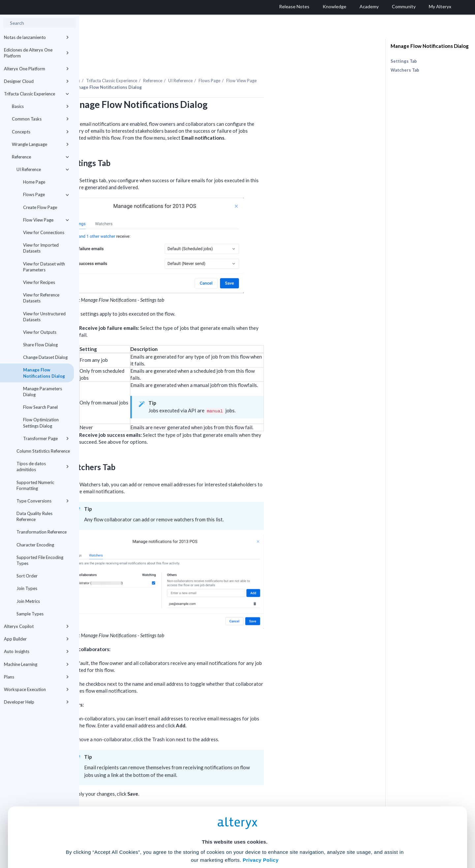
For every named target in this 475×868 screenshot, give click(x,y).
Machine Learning (36, 664)
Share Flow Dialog (40, 345)
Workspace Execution (36, 689)
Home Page (34, 182)
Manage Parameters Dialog (43, 392)
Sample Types (30, 614)
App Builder (36, 639)
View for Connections (44, 232)
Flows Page (46, 194)
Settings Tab (404, 61)
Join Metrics (28, 601)
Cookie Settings (235, 819)
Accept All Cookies (188, 839)
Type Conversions (43, 501)
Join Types (27, 588)
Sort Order (27, 576)
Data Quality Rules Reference (34, 516)
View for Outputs (40, 332)
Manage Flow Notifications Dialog (44, 373)
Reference (40, 157)
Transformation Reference (42, 532)
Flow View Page (46, 220)
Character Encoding (35, 545)
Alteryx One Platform (36, 69)
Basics (40, 106)
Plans (36, 677)
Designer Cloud (36, 81)
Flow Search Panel (40, 407)
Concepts (40, 132)
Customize (288, 839)
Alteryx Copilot (36, 626)
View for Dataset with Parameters (44, 267)
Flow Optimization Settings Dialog (41, 423)
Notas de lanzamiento (36, 37)
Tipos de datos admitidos (43, 467)
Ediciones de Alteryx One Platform (36, 53)
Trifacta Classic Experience (36, 94)
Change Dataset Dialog (45, 357)
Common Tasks (40, 119)
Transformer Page (46, 438)
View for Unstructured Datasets (44, 317)
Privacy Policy (261, 801)
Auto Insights (36, 651)
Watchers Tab (405, 70)
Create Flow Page (40, 207)
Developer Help (36, 702)
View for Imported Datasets (41, 248)
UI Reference (43, 169)
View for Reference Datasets (41, 298)
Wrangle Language (40, 144)
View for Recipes (39, 282)
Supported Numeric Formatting (35, 485)
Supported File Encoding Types (40, 560)
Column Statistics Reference (43, 451)
